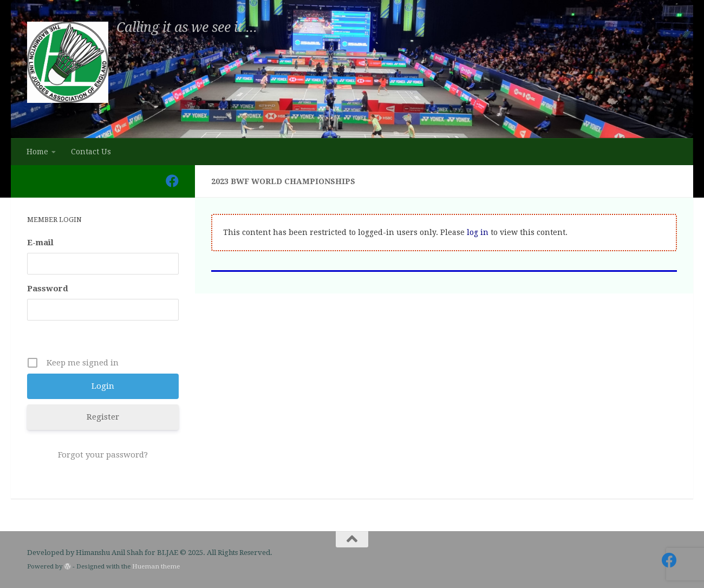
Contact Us (91, 152)
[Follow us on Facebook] (172, 181)
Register (103, 417)
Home (37, 152)
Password (48, 289)
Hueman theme (156, 566)
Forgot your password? (103, 455)
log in (478, 232)
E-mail (40, 243)
